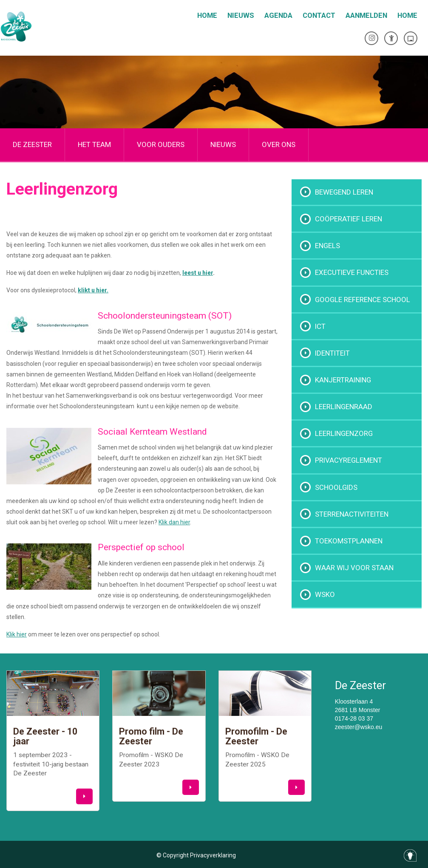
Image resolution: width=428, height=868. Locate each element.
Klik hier (17, 634)
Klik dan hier (174, 522)
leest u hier (198, 273)
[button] (84, 796)
